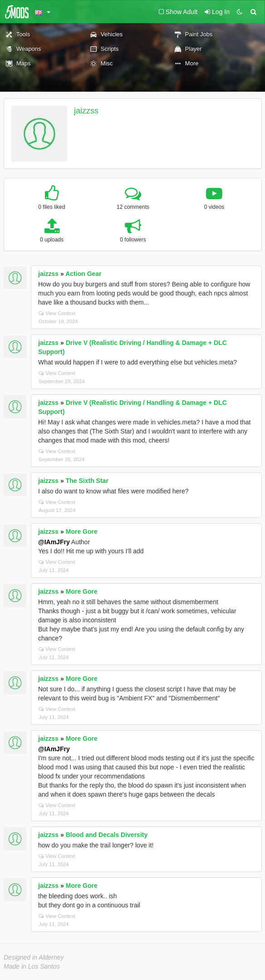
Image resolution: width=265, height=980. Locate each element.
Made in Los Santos (32, 966)
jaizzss (86, 111)
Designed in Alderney (34, 957)
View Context (57, 313)
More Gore (82, 532)
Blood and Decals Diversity (107, 835)
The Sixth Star (87, 481)
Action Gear (83, 274)
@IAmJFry (54, 542)
